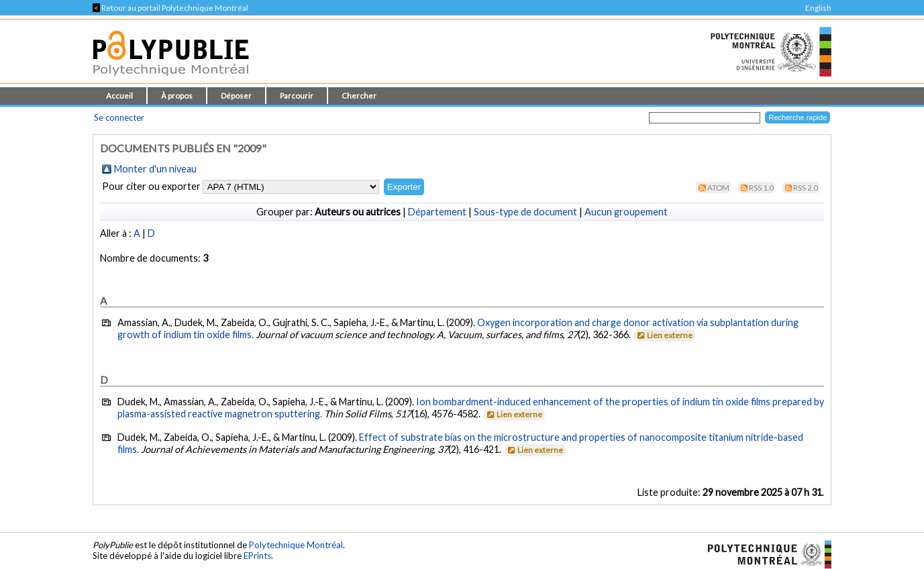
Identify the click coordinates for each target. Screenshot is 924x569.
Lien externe (664, 335)
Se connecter (119, 117)
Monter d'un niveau (155, 169)
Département (437, 212)
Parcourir (297, 96)
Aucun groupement (626, 212)
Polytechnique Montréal (296, 545)
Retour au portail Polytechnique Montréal (170, 8)
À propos (177, 96)
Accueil (119, 96)
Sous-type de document (525, 212)
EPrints (257, 556)
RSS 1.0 (761, 188)
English (818, 8)
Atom (718, 188)
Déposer (236, 96)
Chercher (359, 96)
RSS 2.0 (806, 188)
